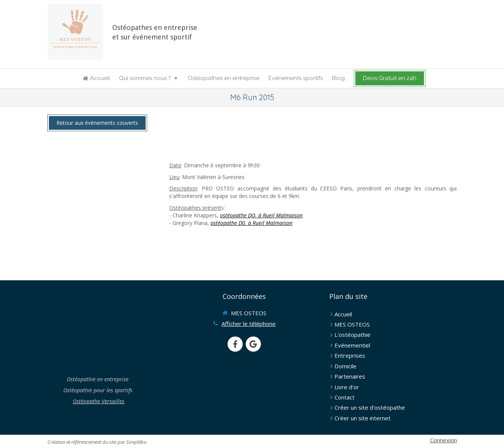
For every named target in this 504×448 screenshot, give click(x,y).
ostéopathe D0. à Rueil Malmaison (251, 223)
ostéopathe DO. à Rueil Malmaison (261, 215)
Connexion (444, 440)
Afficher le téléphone (249, 324)
